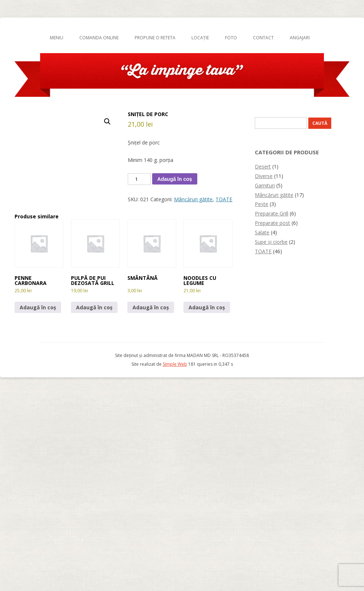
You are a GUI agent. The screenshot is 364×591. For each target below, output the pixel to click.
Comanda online (99, 38)
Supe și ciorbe (271, 242)
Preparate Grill (272, 213)
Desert (263, 166)
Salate (262, 232)
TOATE (224, 199)
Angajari (300, 38)
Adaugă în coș (175, 179)
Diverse (264, 176)
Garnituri (265, 185)
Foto (231, 38)
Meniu (57, 38)
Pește (262, 204)
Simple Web (175, 364)
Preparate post (272, 223)
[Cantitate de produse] (139, 179)
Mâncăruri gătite (193, 199)
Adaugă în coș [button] (38, 307)
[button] (107, 122)
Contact (263, 38)
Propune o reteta (155, 38)
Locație (200, 38)
